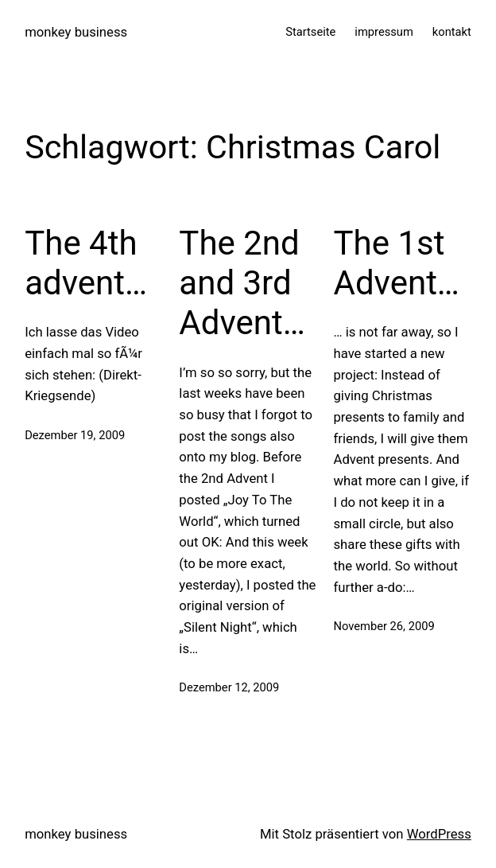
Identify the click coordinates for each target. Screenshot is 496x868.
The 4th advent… (86, 263)
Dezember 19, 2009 (75, 435)
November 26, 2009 (384, 626)
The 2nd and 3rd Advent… (242, 283)
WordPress (439, 834)
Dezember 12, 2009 (229, 687)
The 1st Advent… (397, 263)
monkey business (76, 32)
